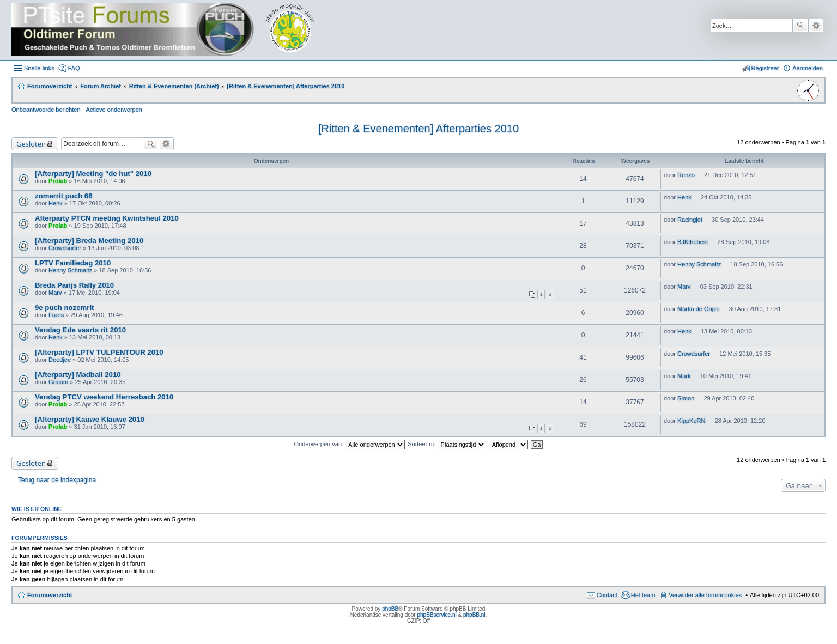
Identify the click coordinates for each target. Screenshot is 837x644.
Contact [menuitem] (607, 595)
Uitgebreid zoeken (816, 26)
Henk (56, 203)
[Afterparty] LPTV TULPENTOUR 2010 (99, 352)
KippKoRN (691, 421)
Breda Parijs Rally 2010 (74, 285)
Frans (56, 315)
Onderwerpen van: (350, 444)
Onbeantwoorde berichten (46, 110)
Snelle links (39, 68)
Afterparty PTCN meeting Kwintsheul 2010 (107, 218)
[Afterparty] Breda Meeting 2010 (89, 241)
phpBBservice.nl (436, 615)
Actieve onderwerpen (114, 110)
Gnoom (58, 382)
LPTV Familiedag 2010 (73, 263)
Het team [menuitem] (643, 595)
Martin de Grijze (699, 309)
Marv (55, 293)
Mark (684, 376)
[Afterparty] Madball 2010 (78, 375)
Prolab (58, 181)
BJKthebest (693, 242)
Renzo (686, 175)
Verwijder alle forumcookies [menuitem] (705, 595)
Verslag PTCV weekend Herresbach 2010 (104, 397)
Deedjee (60, 360)
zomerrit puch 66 (64, 196)
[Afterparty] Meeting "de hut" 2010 (93, 174)
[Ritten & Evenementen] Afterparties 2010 (418, 129)
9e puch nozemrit (64, 308)
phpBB (390, 609)
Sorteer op (447, 444)
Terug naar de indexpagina (57, 480)
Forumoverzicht (50, 595)
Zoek (800, 26)
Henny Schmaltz (70, 270)
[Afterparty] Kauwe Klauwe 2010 (90, 419)
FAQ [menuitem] (74, 68)
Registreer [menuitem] (765, 68)
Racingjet (690, 220)
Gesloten (31, 144)
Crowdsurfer (65, 248)
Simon (686, 398)
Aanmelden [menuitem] (808, 68)
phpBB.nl (474, 615)
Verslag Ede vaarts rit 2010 (80, 330)
